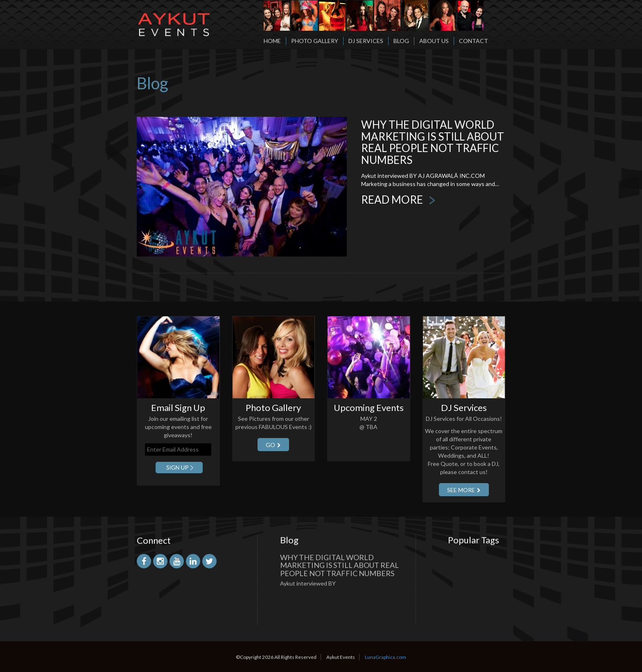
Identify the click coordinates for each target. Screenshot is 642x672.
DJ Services (366, 41)
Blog (401, 41)
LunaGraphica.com (385, 657)
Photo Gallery (315, 41)
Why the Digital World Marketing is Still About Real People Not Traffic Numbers (433, 142)
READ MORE (398, 200)
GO (273, 445)
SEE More (464, 490)
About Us (434, 41)
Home (272, 41)
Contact (474, 41)
